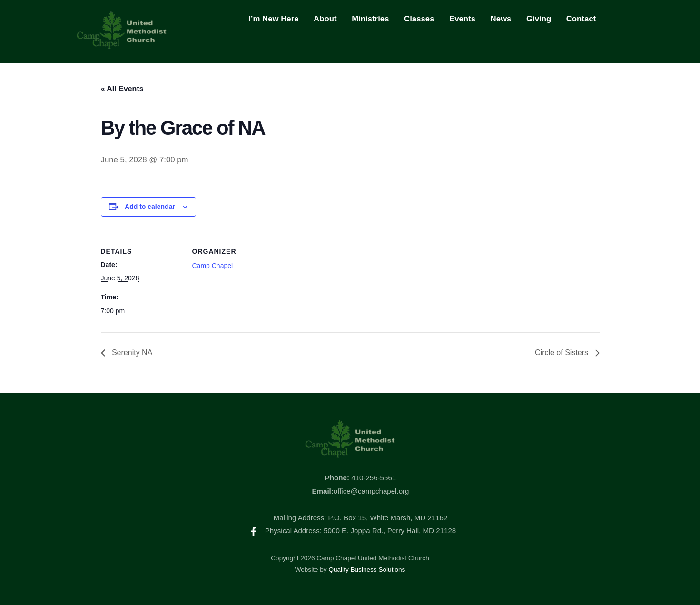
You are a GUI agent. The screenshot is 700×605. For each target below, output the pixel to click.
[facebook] (254, 531)
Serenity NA (131, 353)
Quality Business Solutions (367, 570)
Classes (419, 19)
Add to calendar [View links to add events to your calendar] (150, 207)
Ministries (370, 19)
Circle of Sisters (562, 353)
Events (462, 19)
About (325, 19)
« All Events (122, 89)
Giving (539, 19)
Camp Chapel (213, 266)
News (501, 19)
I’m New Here (273, 19)
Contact (581, 19)
